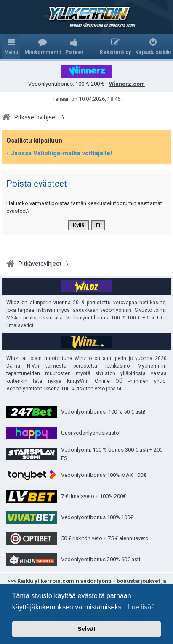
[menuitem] (43, 46)
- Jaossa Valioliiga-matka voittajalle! (59, 153)
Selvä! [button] (86, 629)
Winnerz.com (127, 84)
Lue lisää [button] (141, 607)
